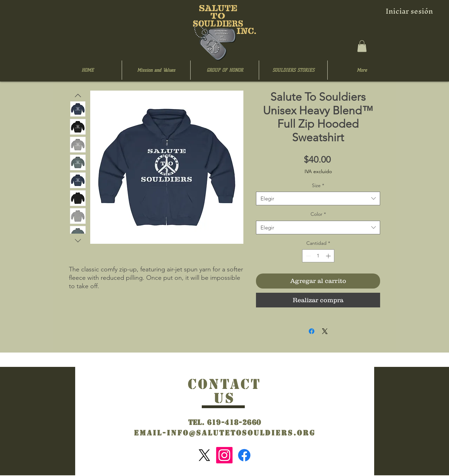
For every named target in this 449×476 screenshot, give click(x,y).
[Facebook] (244, 455)
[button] (362, 46)
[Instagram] (224, 455)
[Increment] (329, 256)
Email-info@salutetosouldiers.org (225, 433)
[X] (204, 455)
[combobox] (318, 198)
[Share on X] (325, 331)
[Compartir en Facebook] (312, 331)
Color (318, 214)
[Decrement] (308, 256)
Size (318, 185)
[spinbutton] (318, 256)
